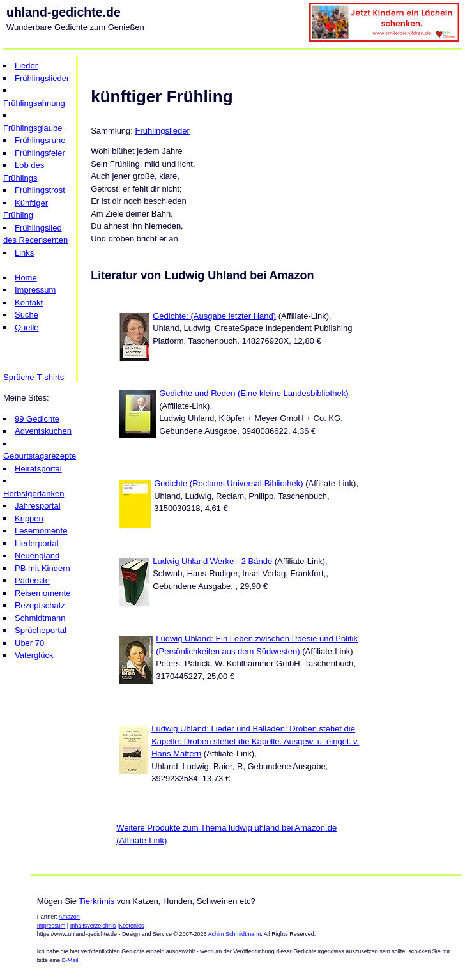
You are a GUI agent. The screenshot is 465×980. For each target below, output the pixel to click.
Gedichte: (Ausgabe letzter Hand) (214, 316)
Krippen (29, 518)
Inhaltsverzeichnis (93, 926)
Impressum (35, 290)
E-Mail (70, 960)
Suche (27, 315)
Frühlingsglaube (33, 128)
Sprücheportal (41, 630)
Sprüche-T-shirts (34, 377)
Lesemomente (41, 531)
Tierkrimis (96, 901)
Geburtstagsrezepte (40, 456)
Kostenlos (132, 926)
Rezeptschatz (40, 605)
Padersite (32, 580)
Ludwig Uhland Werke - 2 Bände (212, 561)
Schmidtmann (40, 618)
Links (24, 253)
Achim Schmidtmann (235, 934)
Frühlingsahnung (34, 103)
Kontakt (29, 302)
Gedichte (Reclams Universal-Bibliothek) (228, 483)
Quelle (27, 327)
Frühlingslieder (42, 78)
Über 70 (29, 643)
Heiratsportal (38, 469)
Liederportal (37, 543)
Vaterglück (34, 655)
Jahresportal (38, 506)
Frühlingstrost (40, 190)
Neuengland (37, 555)
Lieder (26, 65)
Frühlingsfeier (40, 153)
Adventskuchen (43, 431)
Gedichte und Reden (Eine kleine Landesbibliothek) (254, 393)
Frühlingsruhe (40, 140)
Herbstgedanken (34, 494)
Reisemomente (42, 593)
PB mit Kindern (42, 568)
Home (26, 278)
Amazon (69, 917)
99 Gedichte (37, 419)
